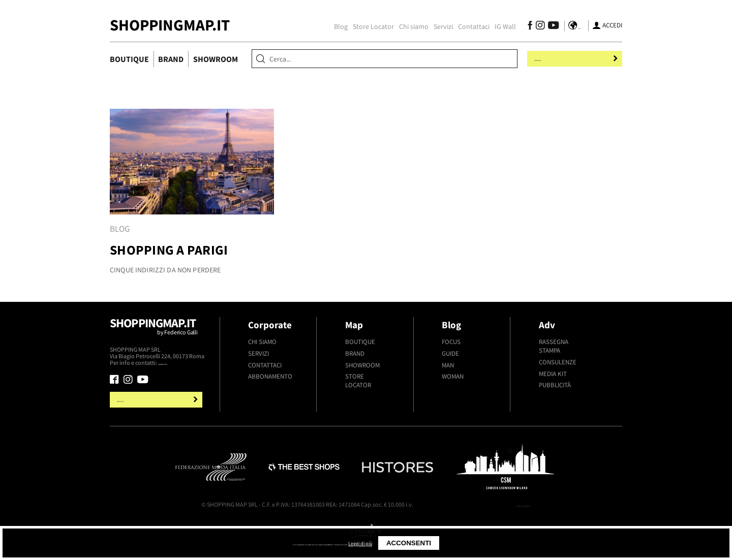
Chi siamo (408, 26)
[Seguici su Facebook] (524, 27)
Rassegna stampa (554, 346)
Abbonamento (270, 376)
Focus (451, 342)
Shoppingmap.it (157, 331)
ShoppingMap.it (170, 25)
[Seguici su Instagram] (535, 27)
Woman (453, 376)
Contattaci (468, 26)
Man (448, 365)
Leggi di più (435, 543)
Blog (335, 26)
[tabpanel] (192, 196)
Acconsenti (488, 543)
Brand (171, 59)
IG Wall (500, 26)
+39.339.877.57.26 (181, 363)
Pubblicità (555, 385)
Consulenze (558, 362)
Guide (450, 353)
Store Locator (368, 26)
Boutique (129, 59)
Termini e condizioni (505, 506)
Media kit (553, 374)
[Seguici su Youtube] (546, 27)
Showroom (216, 59)
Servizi (438, 26)
